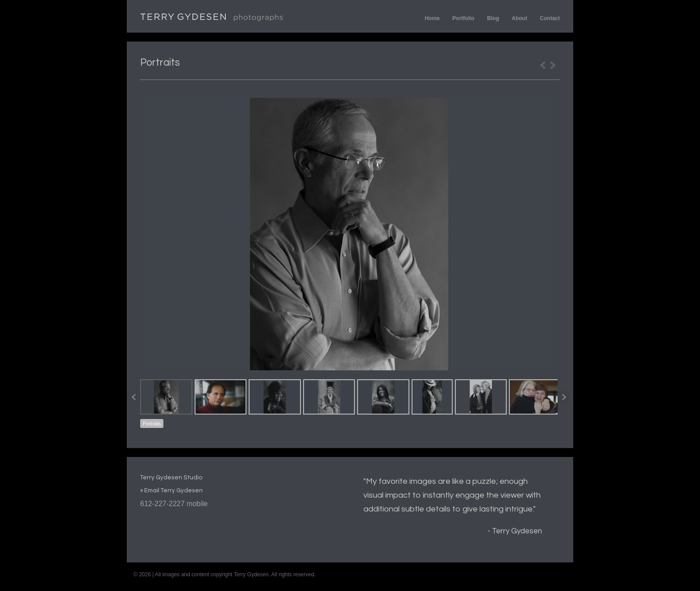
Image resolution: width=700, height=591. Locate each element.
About (519, 18)
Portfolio (463, 18)
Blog (493, 18)
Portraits (152, 423)
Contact (550, 18)
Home (432, 18)
